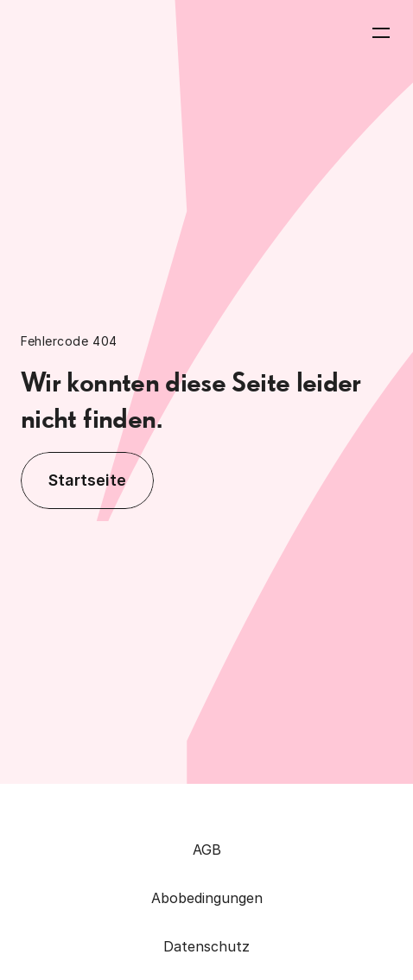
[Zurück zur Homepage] (88, 33)
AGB (207, 850)
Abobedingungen (207, 898)
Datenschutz (206, 946)
